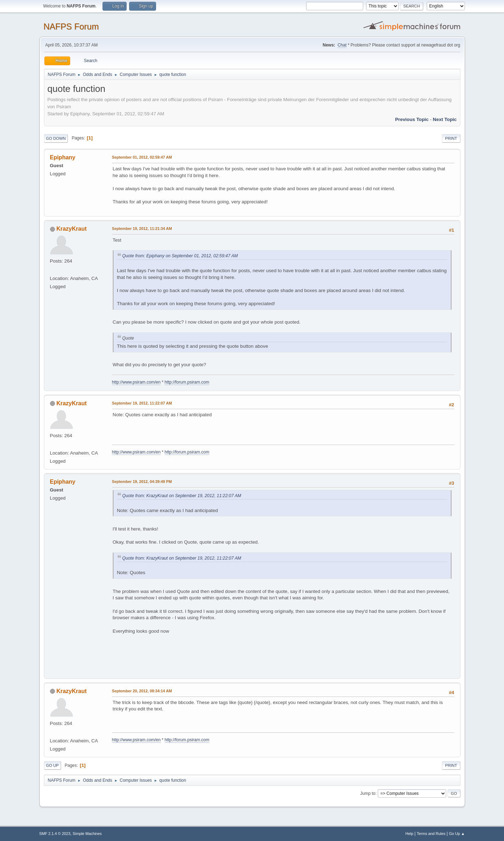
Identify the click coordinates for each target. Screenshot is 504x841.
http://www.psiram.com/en (136, 382)
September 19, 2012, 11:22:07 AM (142, 403)
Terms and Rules (431, 834)
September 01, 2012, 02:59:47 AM (142, 157)
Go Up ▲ (457, 834)
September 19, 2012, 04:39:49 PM (142, 482)
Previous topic (412, 119)
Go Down (56, 138)
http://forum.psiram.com (187, 382)
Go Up (52, 765)
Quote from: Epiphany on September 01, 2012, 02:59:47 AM (180, 256)
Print (451, 138)
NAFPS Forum (71, 26)
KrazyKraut (71, 229)
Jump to (368, 793)
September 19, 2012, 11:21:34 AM (142, 229)
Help (409, 834)
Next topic (445, 119)
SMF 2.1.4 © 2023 (55, 834)
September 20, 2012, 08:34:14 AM (142, 691)
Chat (342, 45)
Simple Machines (87, 834)
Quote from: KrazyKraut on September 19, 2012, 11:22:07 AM (182, 496)
